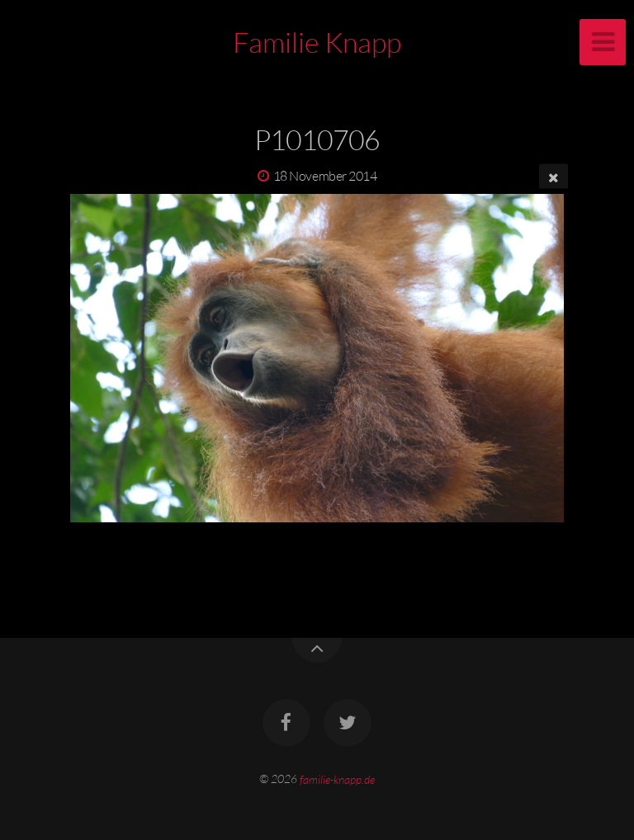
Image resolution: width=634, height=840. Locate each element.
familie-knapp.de (337, 779)
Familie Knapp (317, 42)
